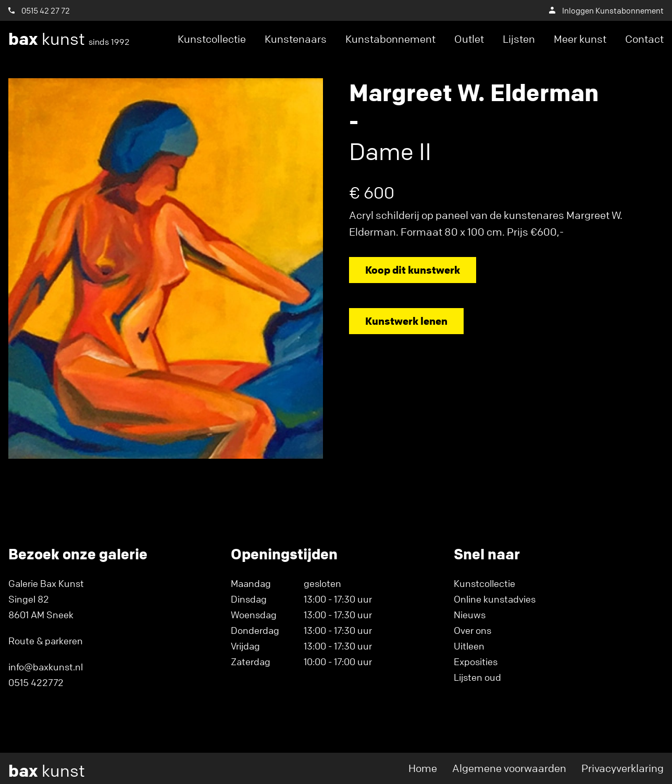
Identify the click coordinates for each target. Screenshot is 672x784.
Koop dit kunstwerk (413, 270)
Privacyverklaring (623, 768)
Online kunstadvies (495, 599)
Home (423, 768)
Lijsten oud (477, 677)
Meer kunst (580, 39)
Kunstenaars (296, 39)
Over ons (472, 630)
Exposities (476, 661)
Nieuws (470, 615)
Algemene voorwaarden (509, 768)
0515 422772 (36, 682)
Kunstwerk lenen (406, 321)
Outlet (469, 39)
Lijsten (519, 39)
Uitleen (469, 646)
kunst (69, 39)
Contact (644, 39)
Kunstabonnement (390, 39)
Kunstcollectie (212, 39)
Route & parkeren (46, 641)
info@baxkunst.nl (46, 667)
